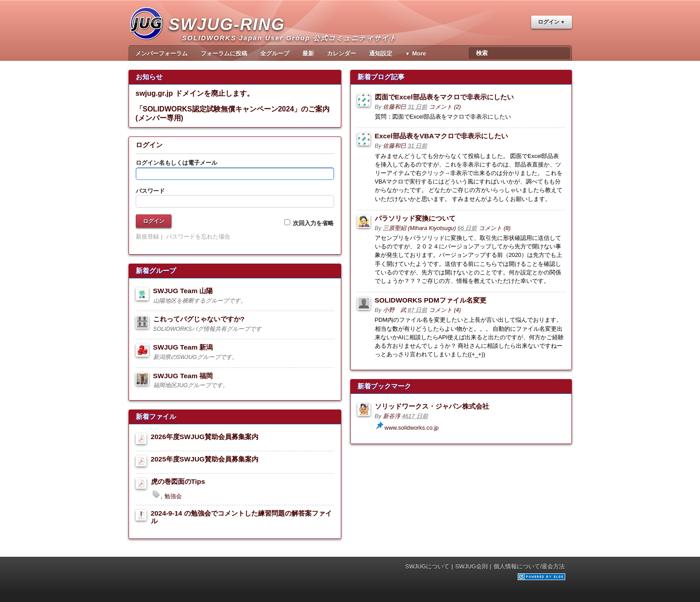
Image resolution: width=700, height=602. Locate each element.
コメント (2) (445, 107)
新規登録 (147, 237)
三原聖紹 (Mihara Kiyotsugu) (419, 228)
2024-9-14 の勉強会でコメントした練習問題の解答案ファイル (241, 517)
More (419, 53)
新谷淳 (392, 416)
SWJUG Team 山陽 (183, 291)
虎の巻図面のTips (178, 481)
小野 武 (395, 310)
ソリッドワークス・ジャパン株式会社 (432, 406)
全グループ (275, 53)
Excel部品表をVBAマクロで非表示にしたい (442, 136)
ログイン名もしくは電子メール (176, 163)
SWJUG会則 (471, 566)
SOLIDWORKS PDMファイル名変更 (431, 300)
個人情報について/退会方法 (529, 566)
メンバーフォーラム (161, 53)
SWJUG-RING (230, 34)
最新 (308, 53)
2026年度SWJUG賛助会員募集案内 (205, 437)
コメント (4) (445, 310)
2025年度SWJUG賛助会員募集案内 (205, 459)
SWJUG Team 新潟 (183, 347)
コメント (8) (495, 228)
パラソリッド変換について (415, 218)
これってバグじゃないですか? (199, 319)
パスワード (150, 191)
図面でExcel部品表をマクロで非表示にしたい (444, 97)
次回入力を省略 (309, 223)
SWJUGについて (427, 566)
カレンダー (341, 53)
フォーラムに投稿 (224, 53)
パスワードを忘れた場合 (198, 237)
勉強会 (173, 496)
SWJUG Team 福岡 (183, 376)
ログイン (549, 22)
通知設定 (381, 53)
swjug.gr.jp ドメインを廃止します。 (195, 93)
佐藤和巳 (395, 107)
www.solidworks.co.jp (412, 428)
